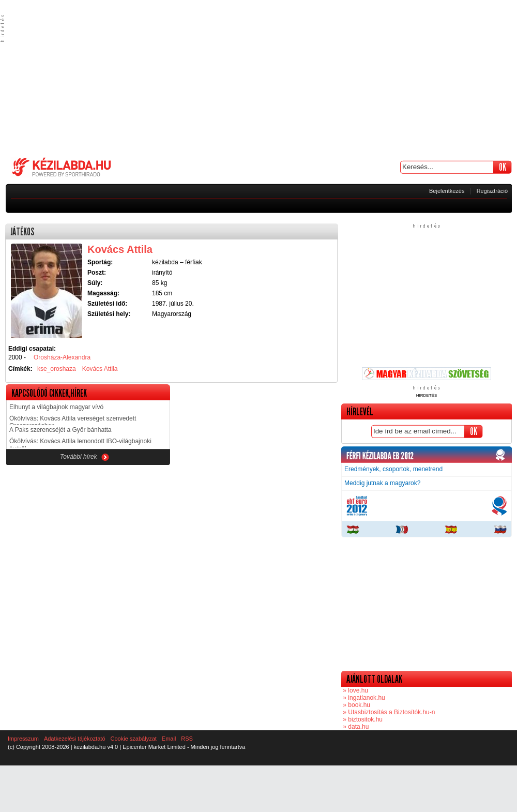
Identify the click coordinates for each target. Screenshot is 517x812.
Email (169, 739)
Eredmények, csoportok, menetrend (393, 469)
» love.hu (355, 690)
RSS (187, 739)
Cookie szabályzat (134, 739)
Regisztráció (492, 191)
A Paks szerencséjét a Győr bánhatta (60, 430)
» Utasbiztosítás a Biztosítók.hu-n (388, 712)
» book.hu (356, 705)
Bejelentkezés (447, 191)
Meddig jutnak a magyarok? (382, 483)
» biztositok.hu (362, 719)
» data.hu (355, 727)
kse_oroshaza (57, 369)
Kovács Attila (100, 369)
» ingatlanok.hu (363, 698)
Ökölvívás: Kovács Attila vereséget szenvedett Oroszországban (73, 420)
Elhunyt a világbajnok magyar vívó (56, 407)
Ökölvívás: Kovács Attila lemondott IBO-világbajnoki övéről (80, 442)
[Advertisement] (259, 78)
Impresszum (23, 739)
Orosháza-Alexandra (62, 357)
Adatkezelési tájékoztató (75, 739)
